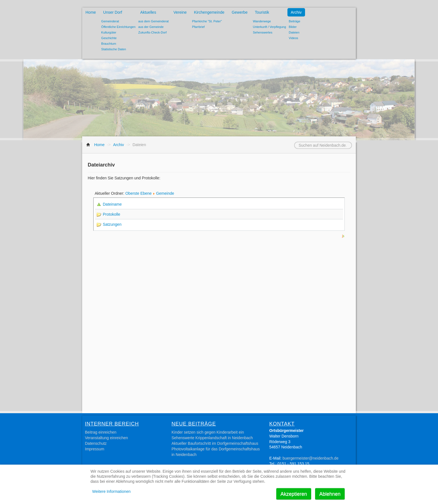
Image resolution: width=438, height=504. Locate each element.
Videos (293, 38)
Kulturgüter (109, 32)
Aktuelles (148, 12)
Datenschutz (96, 443)
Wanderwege (262, 21)
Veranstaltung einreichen (106, 438)
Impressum (95, 449)
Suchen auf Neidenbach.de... (288, 142)
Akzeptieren (294, 494)
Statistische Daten (114, 49)
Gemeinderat (110, 21)
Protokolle (111, 214)
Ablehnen (330, 494)
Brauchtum (109, 44)
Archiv (296, 12)
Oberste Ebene (139, 193)
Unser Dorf (113, 12)
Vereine (180, 12)
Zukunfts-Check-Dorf (152, 32)
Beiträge (295, 21)
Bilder (293, 27)
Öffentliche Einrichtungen (118, 27)
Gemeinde (165, 193)
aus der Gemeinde (151, 27)
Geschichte (109, 38)
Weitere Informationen (111, 491)
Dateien (294, 32)
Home (91, 12)
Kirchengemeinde (209, 12)
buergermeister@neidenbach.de (310, 458)
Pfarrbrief (198, 27)
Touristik (262, 12)
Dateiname (113, 204)
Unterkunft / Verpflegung (269, 27)
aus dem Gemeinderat (153, 21)
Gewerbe (240, 12)
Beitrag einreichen (101, 432)
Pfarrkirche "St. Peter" (207, 21)
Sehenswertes (263, 32)
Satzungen (112, 224)
